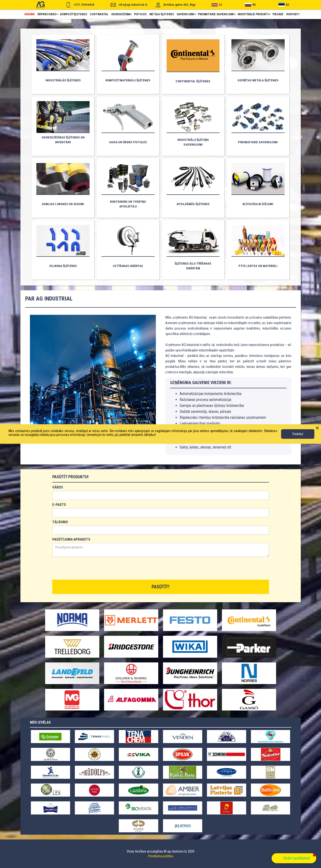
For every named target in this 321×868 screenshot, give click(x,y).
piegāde (278, 14)
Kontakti (293, 14)
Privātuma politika (161, 856)
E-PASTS (59, 505)
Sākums (29, 14)
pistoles (140, 14)
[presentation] (88, 568)
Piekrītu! (298, 434)
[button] (47, 14)
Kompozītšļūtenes (74, 14)
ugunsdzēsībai (121, 14)
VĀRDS (58, 487)
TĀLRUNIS (60, 522)
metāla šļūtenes (162, 14)
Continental (99, 14)
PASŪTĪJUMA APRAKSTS (71, 539)
